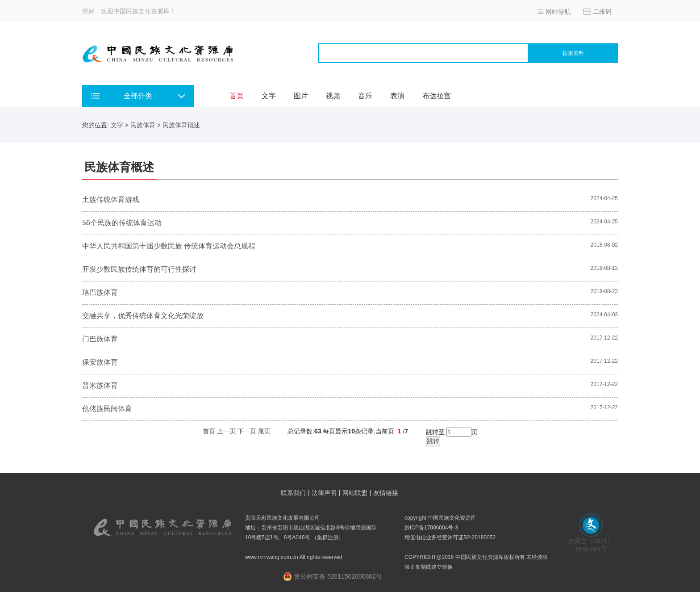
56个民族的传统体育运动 (122, 223)
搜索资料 (573, 53)
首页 (237, 96)
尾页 (264, 431)
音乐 (365, 96)
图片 (301, 96)
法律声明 (324, 493)
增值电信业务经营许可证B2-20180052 (450, 537)
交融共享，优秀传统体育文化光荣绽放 (143, 316)
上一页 (226, 431)
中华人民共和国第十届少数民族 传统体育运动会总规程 (169, 246)
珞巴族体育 (100, 292)
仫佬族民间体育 (107, 409)
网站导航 (558, 12)
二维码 (602, 12)
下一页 (247, 431)
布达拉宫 (437, 96)
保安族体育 (100, 362)
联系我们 (293, 493)
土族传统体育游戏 (111, 199)
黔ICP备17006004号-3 (431, 528)
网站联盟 (355, 493)
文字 (269, 96)
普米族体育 (100, 385)
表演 (397, 96)
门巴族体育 (100, 339)
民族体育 (143, 125)
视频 (333, 96)
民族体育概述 (181, 125)
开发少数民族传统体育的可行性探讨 (139, 269)
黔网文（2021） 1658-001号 (591, 542)
